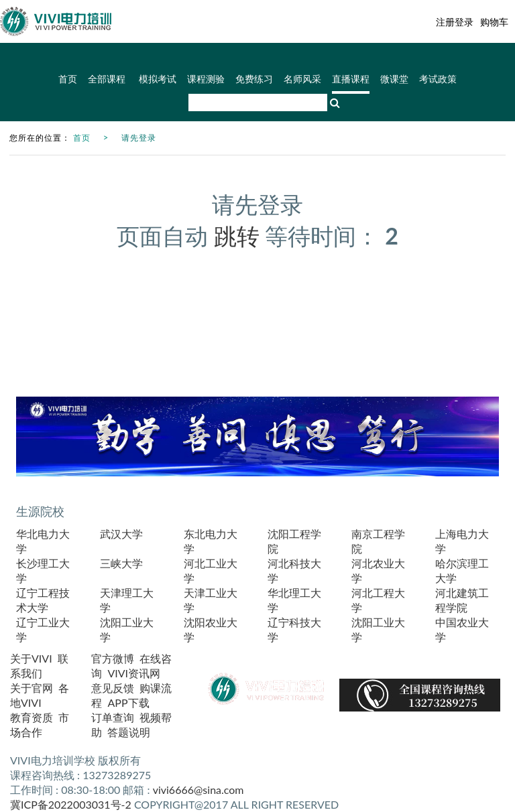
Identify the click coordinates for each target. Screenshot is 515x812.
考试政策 (438, 79)
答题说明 (129, 732)
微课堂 (394, 79)
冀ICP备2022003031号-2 (71, 804)
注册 (445, 22)
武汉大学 (121, 534)
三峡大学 (121, 563)
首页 (68, 79)
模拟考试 (158, 79)
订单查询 (113, 717)
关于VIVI (31, 658)
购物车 (494, 22)
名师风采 (302, 79)
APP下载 (128, 702)
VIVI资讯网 (134, 673)
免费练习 (254, 79)
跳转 (237, 235)
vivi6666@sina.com (198, 790)
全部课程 (108, 79)
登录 (464, 22)
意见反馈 (113, 688)
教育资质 (32, 717)
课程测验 (206, 79)
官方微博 (113, 658)
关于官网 (32, 688)
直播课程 (351, 79)
